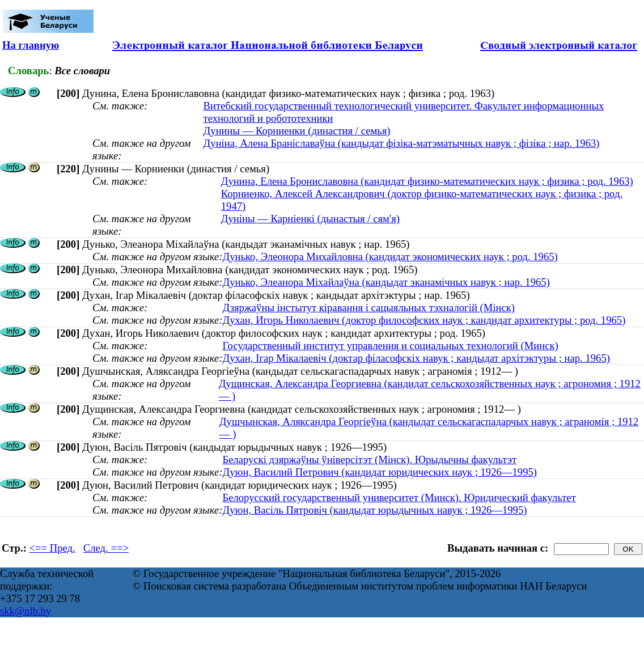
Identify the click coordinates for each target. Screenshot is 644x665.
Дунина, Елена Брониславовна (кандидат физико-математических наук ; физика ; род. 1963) (427, 181)
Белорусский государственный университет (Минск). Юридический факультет (399, 497)
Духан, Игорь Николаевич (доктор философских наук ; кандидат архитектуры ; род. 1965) (424, 320)
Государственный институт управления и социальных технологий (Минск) (390, 346)
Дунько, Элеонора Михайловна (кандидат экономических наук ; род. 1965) (390, 257)
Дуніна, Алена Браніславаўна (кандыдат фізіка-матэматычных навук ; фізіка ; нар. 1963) (402, 143)
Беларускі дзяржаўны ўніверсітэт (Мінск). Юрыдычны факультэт (369, 459)
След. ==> (106, 548)
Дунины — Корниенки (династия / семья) (297, 131)
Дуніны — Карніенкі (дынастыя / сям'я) (310, 219)
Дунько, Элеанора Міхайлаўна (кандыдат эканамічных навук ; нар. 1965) (386, 282)
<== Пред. (52, 548)
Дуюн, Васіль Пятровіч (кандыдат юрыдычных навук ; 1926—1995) (374, 510)
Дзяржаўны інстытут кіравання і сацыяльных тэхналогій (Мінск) (368, 308)
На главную (31, 45)
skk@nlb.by (26, 611)
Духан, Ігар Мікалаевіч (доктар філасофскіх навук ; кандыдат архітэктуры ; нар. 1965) (416, 358)
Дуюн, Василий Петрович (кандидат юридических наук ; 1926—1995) (380, 472)
